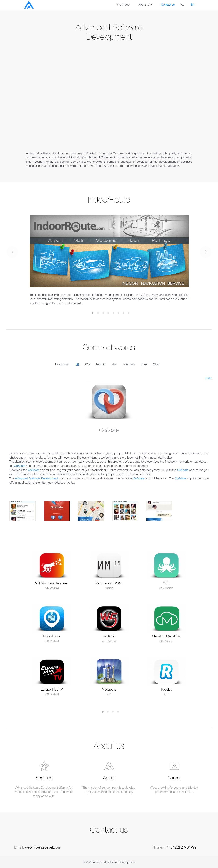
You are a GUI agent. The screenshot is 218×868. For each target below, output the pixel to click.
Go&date (20, 466)
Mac (114, 364)
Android (101, 364)
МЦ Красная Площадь (52, 583)
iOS (87, 364)
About (109, 778)
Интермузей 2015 (109, 583)
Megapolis (109, 690)
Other (156, 364)
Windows (129, 364)
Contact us (168, 5)
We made (123, 5)
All (78, 364)
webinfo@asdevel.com (43, 848)
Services (44, 778)
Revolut (166, 690)
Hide (209, 378)
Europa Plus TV (52, 690)
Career (174, 778)
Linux (144, 364)
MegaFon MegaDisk (166, 637)
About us (145, 5)
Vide (166, 583)
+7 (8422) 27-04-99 (180, 848)
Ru (183, 5)
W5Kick (109, 637)
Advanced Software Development (36, 479)
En (192, 5)
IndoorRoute (52, 637)
